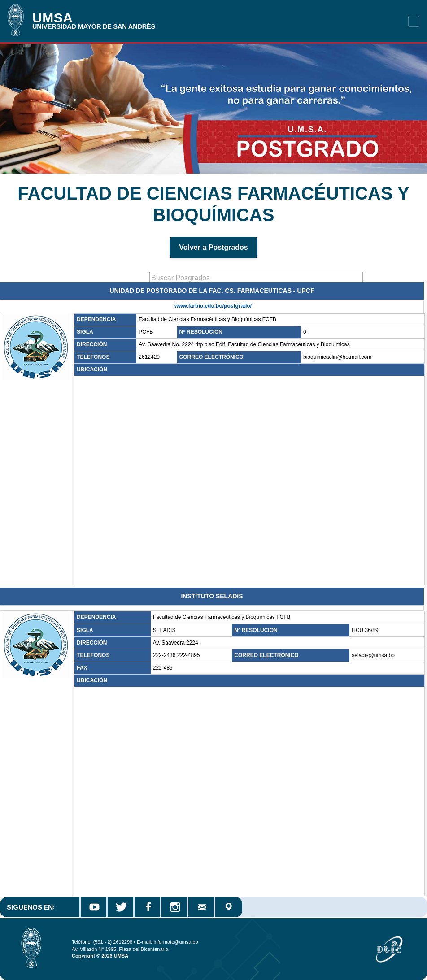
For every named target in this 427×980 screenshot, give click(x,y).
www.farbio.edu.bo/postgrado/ (213, 306)
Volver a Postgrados (213, 247)
